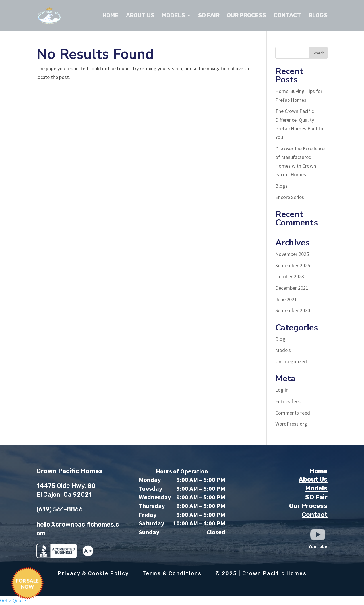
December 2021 (292, 288)
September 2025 (293, 265)
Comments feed (293, 413)
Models (173, 16)
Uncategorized (291, 361)
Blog (280, 339)
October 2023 (290, 276)
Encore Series (290, 197)
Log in (282, 390)
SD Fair (209, 16)
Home (110, 16)
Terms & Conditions (172, 573)
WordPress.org (291, 424)
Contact (287, 16)
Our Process (247, 16)
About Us (140, 16)
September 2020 (293, 310)
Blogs (318, 16)
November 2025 (292, 254)
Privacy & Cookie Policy (93, 573)
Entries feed (288, 401)
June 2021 (286, 299)
